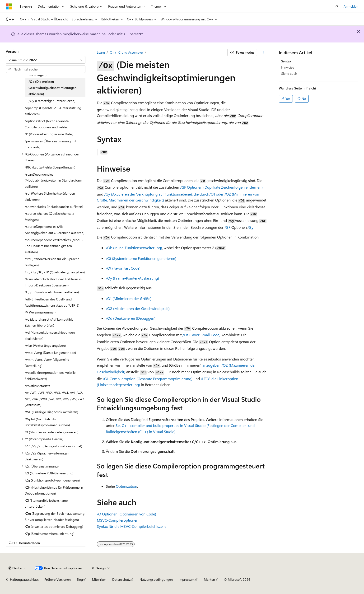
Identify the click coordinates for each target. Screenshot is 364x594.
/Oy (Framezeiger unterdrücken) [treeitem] (52, 101)
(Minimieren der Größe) (129, 298)
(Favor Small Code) (201, 335)
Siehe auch (289, 73)
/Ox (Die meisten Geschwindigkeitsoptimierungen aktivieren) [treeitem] (52, 88)
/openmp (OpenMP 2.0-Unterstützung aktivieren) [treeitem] (53, 111)
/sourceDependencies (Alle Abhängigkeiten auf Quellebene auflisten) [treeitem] (54, 230)
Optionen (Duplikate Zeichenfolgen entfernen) (221, 187)
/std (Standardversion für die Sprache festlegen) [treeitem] (52, 262)
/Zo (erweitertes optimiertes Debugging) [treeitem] (54, 526)
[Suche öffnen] (337, 6)
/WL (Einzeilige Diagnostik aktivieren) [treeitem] (51, 412)
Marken (209, 579)
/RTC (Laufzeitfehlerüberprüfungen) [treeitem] (50, 167)
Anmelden (351, 6)
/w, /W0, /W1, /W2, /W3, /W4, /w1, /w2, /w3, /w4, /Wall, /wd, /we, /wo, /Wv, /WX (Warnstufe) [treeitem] (55, 399)
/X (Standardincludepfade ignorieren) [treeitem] (51, 432)
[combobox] (46, 60)
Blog (80, 579)
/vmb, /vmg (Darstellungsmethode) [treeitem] (50, 353)
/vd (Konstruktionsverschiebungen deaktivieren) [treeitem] (50, 335)
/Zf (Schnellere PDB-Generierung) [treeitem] (49, 473)
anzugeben (211, 365)
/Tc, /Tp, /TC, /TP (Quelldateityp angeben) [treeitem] (55, 272)
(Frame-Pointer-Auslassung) (132, 278)
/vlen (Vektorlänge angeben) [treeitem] (45, 345)
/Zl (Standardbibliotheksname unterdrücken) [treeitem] (46, 503)
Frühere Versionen (58, 579)
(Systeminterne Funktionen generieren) (141, 258)
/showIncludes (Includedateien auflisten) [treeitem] (54, 207)
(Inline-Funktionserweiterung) (134, 248)
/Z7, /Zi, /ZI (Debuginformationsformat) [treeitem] (53, 446)
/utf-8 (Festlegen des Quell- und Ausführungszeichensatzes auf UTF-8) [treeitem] (52, 302)
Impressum (187, 579)
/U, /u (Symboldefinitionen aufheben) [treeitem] (52, 292)
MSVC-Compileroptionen (118, 520)
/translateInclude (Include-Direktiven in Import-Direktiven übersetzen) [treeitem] (53, 282)
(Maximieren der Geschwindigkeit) (138, 308)
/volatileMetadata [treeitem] (37, 386)
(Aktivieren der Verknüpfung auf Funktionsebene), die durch (160, 194)
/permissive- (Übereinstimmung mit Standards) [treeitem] (51, 144)
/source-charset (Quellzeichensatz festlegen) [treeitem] (49, 217)
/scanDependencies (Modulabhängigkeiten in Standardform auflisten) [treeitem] (53, 180)
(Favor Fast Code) (123, 268)
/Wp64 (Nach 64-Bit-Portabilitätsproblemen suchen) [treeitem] (47, 422)
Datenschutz (121, 579)
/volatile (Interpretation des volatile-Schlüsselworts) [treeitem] (51, 376)
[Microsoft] (9, 6)
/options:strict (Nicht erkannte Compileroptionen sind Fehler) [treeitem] (47, 124)
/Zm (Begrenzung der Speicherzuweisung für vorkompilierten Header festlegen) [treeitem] (55, 517)
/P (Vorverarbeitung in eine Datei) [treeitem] (49, 134)
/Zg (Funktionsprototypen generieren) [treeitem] (52, 480)
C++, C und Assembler (126, 52)
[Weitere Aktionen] (263, 52)
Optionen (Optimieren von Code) (126, 514)
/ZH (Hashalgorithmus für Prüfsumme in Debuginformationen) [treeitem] (54, 490)
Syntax (286, 61)
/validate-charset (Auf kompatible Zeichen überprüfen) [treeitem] (49, 322)
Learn (101, 52)
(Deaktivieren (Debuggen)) (131, 318)
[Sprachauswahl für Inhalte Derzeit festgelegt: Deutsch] (16, 568)
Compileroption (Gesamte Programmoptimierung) (148, 379)
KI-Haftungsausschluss (22, 579)
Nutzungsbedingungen (156, 579)
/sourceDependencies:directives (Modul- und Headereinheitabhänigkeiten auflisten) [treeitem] (54, 246)
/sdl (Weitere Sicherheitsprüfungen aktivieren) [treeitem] (50, 196)
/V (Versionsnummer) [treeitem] (40, 312)
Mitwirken (99, 579)
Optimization (126, 486)
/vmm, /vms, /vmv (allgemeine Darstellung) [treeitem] (47, 362)
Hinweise (288, 67)
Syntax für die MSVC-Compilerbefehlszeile (132, 526)
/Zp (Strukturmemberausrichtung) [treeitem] (49, 534)
